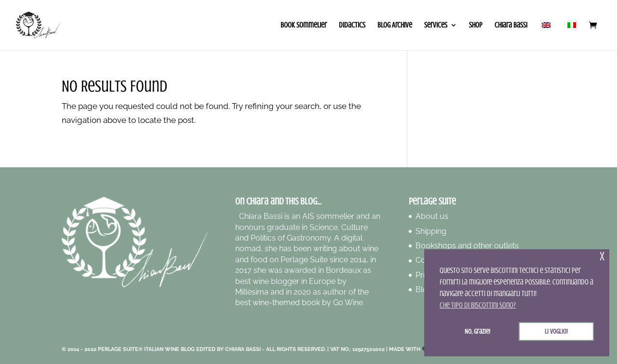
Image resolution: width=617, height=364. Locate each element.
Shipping (431, 231)
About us (432, 216)
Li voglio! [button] (556, 331)
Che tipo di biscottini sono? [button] (478, 305)
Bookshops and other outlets (467, 246)
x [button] (602, 256)
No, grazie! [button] (477, 331)
